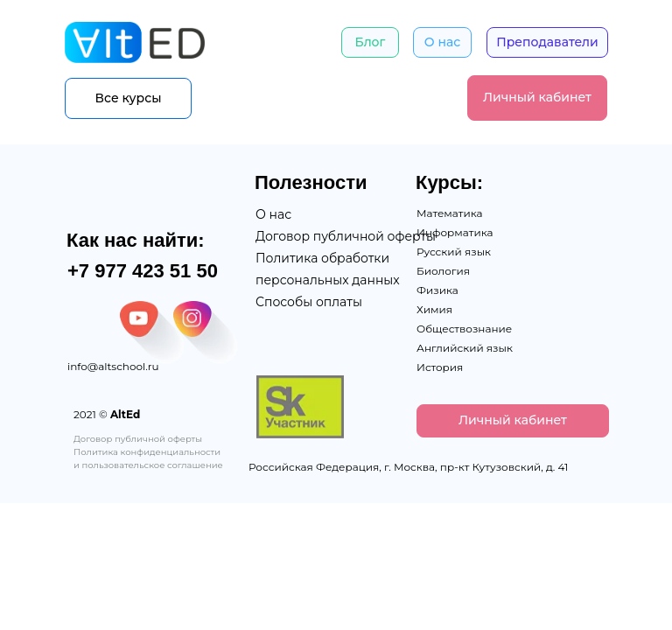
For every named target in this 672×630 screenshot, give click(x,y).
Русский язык (454, 252)
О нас (442, 42)
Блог (371, 42)
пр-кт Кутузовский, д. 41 (504, 467)
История (440, 367)
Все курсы (129, 98)
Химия (434, 309)
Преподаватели (547, 42)
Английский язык (465, 348)
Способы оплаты (309, 302)
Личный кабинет (537, 97)
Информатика (455, 232)
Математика (450, 213)
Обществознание (464, 329)
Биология (443, 271)
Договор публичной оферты (346, 236)
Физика (437, 290)
